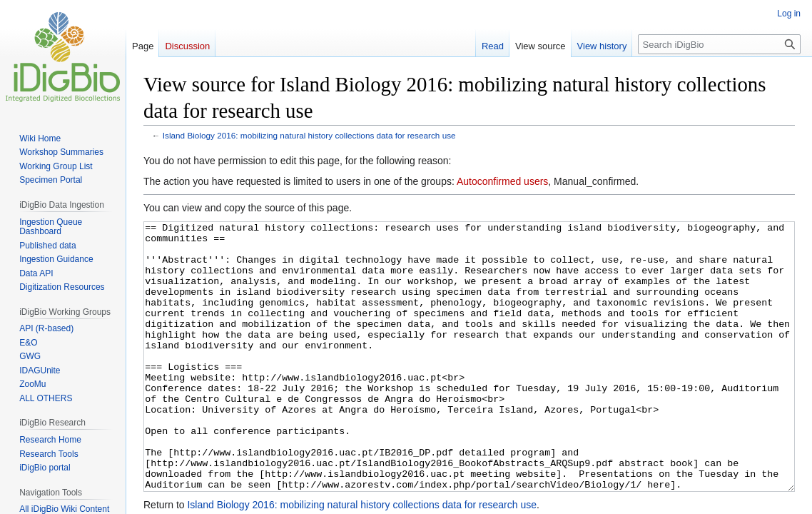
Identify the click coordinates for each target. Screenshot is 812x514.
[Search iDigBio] (719, 44)
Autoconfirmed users (502, 181)
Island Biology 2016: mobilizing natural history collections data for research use (309, 135)
